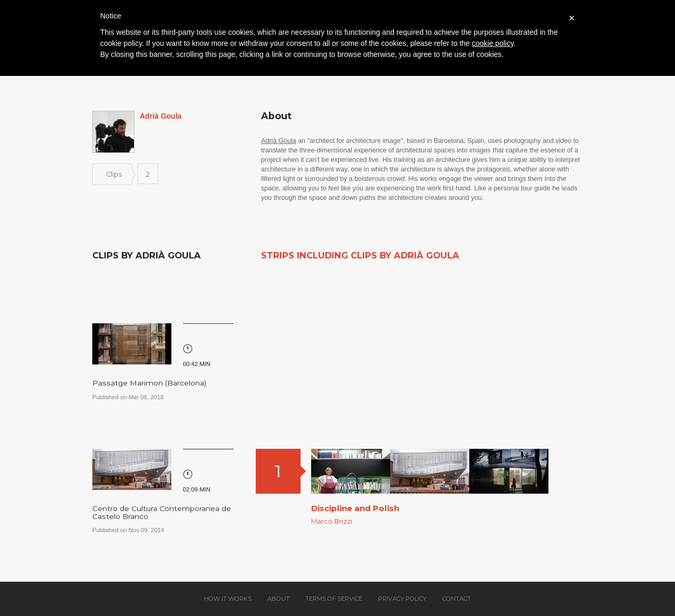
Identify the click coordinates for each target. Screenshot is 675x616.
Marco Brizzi (332, 521)
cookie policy (493, 43)
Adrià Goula (279, 141)
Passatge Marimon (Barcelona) (149, 383)
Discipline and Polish (355, 508)
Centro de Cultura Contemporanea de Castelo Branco (162, 512)
